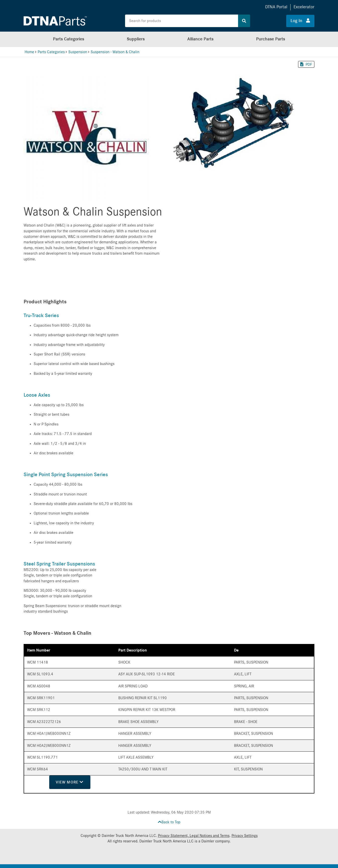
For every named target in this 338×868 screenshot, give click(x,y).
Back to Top (169, 822)
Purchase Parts (271, 39)
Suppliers (136, 39)
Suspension (78, 52)
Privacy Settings (245, 836)
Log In (300, 21)
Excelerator (304, 7)
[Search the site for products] (182, 21)
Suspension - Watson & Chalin (115, 52)
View (70, 782)
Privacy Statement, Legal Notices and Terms (194, 836)
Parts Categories (69, 39)
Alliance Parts (200, 39)
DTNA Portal (276, 7)
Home (29, 52)
